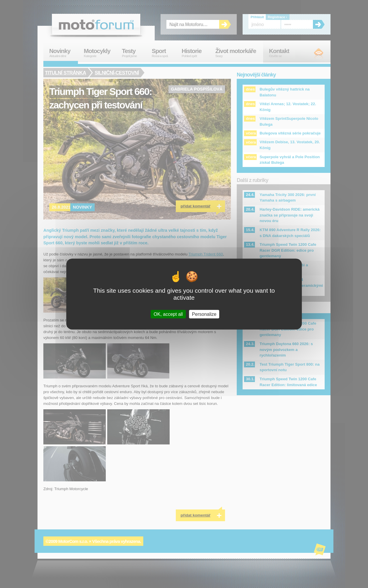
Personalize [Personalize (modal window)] (204, 314)
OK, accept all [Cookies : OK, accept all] (168, 314)
